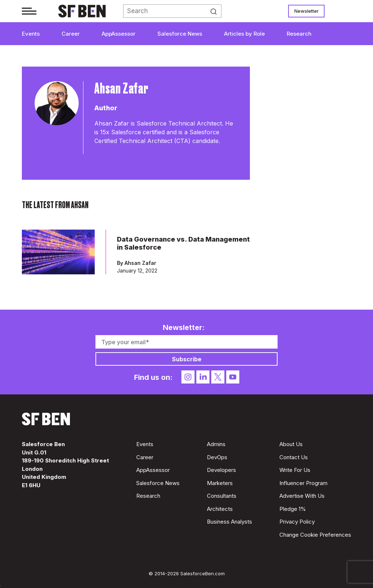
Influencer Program (303, 483)
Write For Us (295, 470)
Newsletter (307, 11)
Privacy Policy (297, 522)
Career (71, 34)
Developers (221, 470)
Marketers (220, 483)
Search (216, 11)
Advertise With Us (302, 496)
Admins (216, 444)
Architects (220, 509)
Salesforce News (180, 34)
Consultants (222, 496)
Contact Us (294, 457)
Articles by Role (244, 34)
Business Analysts (229, 522)
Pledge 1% (293, 509)
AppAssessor (119, 34)
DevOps (217, 457)
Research (299, 34)
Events (31, 34)
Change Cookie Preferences (315, 535)
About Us (291, 444)
